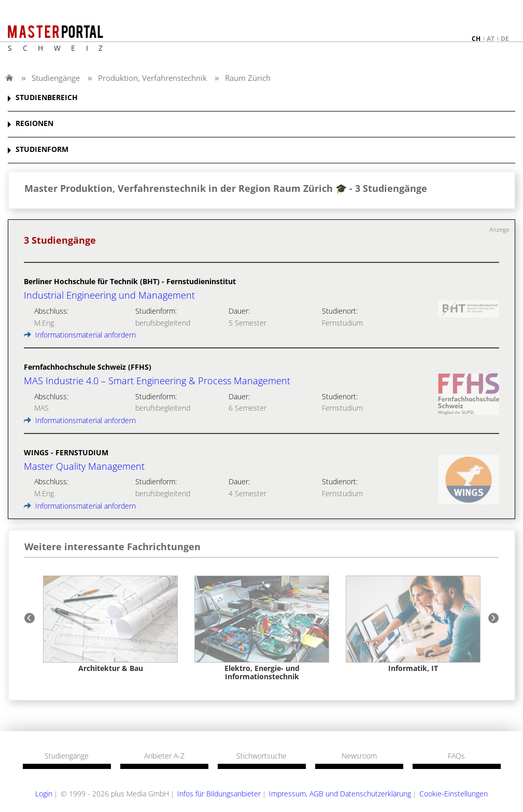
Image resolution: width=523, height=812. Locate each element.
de (505, 39)
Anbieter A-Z (164, 756)
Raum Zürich (248, 78)
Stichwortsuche (261, 756)
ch (476, 39)
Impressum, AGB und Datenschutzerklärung (340, 794)
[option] (110, 624)
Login (44, 794)
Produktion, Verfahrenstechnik (152, 78)
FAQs (456, 756)
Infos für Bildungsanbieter (219, 794)
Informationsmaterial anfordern (80, 335)
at (491, 39)
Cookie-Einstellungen (454, 794)
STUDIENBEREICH (47, 98)
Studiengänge (56, 78)
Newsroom (359, 756)
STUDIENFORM (42, 150)
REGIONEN (34, 124)
